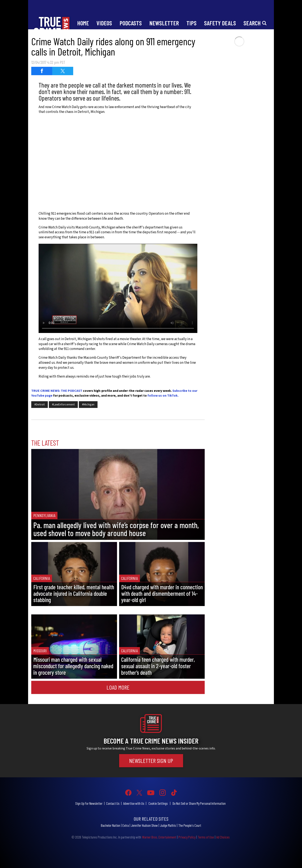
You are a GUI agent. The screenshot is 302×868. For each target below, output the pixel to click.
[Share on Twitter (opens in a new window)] (63, 71)
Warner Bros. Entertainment (159, 837)
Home (83, 23)
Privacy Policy (187, 837)
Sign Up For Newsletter (89, 803)
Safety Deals (220, 23)
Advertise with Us (134, 803)
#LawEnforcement (63, 405)
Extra (126, 825)
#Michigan (88, 405)
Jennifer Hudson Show (144, 825)
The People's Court (190, 825)
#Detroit (40, 405)
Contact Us (113, 803)
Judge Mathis (168, 825)
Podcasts (131, 23)
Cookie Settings (158, 803)
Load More (118, 687)
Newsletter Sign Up (151, 761)
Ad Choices (223, 837)
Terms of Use (206, 837)
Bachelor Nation (111, 825)
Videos (104, 23)
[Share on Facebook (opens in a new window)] (42, 71)
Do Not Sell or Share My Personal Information (199, 803)
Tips (191, 23)
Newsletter (164, 23)
